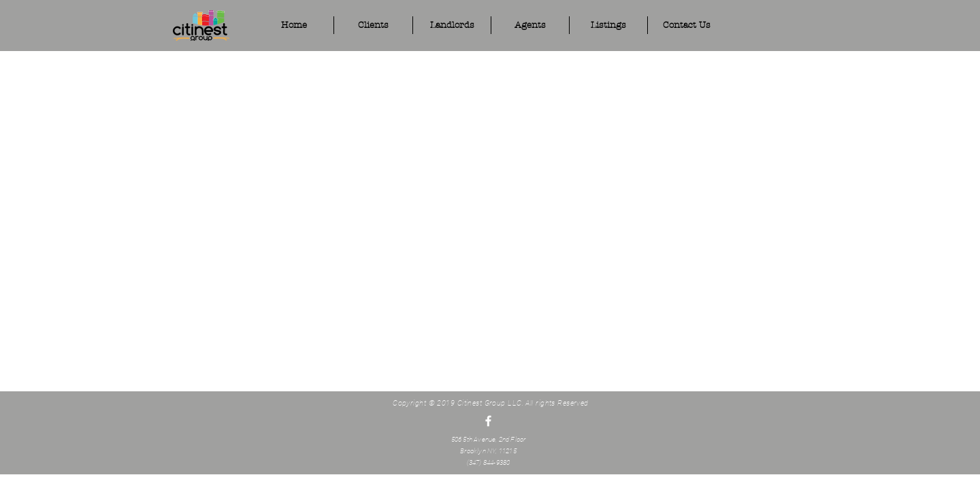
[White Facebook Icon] (488, 421)
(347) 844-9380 (489, 462)
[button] (530, 25)
